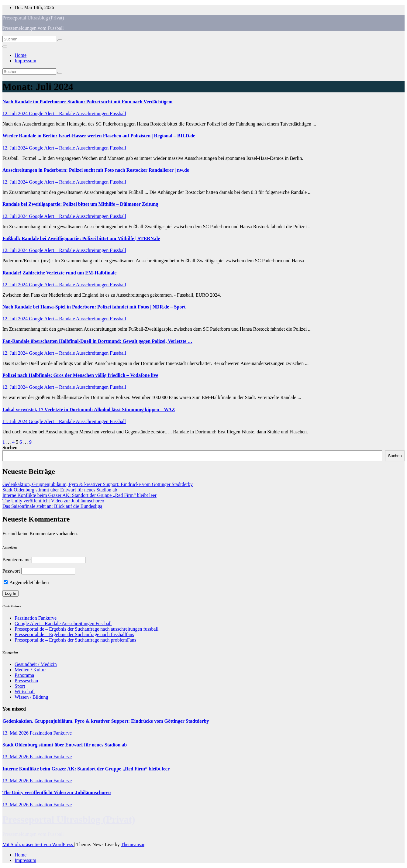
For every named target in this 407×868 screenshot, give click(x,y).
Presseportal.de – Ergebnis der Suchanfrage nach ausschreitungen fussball (86, 629)
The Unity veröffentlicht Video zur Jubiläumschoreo (53, 501)
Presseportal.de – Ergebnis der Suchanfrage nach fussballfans (74, 634)
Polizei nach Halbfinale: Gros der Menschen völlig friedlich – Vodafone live (80, 375)
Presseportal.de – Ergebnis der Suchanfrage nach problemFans (75, 640)
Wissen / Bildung (31, 697)
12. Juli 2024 (16, 114)
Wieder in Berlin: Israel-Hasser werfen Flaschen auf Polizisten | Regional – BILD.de (99, 136)
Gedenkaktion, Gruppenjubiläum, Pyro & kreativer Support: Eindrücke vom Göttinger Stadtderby (98, 484)
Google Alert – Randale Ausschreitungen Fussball (78, 114)
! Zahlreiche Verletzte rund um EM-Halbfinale (59, 273)
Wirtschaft (25, 692)
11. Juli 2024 (16, 421)
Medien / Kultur (30, 670)
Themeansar (132, 844)
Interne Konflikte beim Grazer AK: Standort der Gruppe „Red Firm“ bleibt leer (79, 495)
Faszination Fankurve (36, 618)
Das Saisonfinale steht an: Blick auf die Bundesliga (52, 506)
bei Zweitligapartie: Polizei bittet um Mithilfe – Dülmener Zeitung (80, 204)
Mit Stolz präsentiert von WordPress (38, 844)
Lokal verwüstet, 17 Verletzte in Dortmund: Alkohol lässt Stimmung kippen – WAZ (89, 410)
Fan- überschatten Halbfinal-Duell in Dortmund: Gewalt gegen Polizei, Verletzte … (97, 341)
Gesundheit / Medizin (36, 664)
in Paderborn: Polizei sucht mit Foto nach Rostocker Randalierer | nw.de (96, 170)
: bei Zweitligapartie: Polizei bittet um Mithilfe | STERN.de (81, 238)
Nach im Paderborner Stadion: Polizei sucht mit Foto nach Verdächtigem (88, 102)
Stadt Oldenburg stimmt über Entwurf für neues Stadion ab (60, 490)
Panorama (24, 675)
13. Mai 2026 (16, 733)
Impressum (25, 61)
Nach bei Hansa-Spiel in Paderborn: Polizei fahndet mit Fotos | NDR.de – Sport (94, 307)
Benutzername (16, 560)
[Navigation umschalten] (5, 46)
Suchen (10, 448)
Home (21, 55)
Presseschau (26, 681)
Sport (20, 686)
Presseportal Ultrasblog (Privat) (33, 18)
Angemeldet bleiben (26, 582)
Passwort (11, 571)
